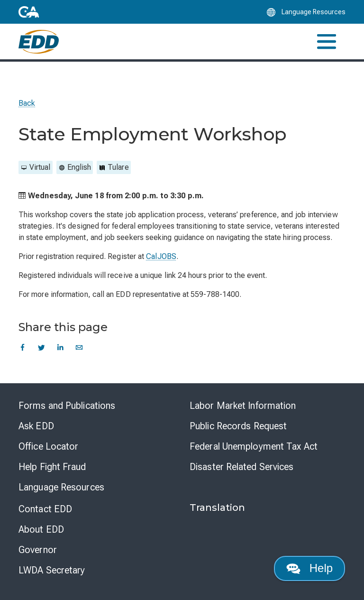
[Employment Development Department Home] (39, 42)
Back (27, 103)
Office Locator (48, 446)
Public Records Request (238, 426)
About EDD (41, 529)
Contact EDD (45, 509)
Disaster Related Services (242, 467)
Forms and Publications (67, 406)
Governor (38, 550)
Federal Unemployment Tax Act (254, 446)
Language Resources (61, 487)
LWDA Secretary (52, 570)
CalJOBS (161, 256)
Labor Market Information (243, 406)
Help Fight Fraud (52, 467)
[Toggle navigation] (327, 42)
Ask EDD (36, 426)
